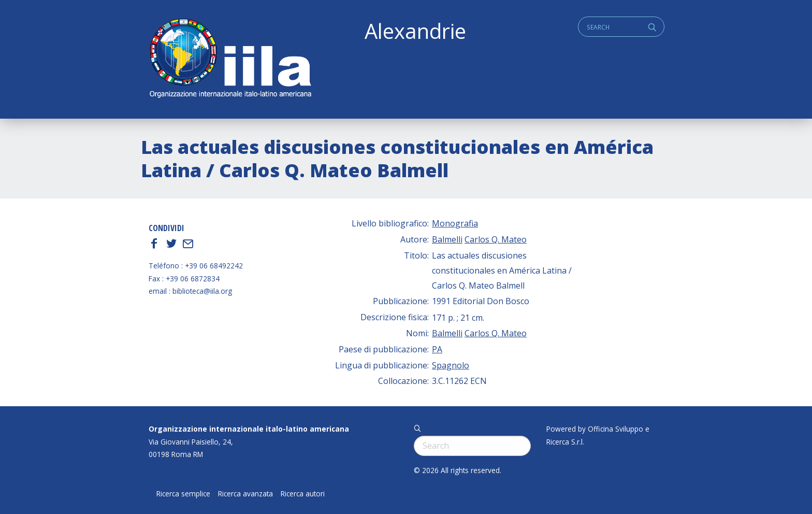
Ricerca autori (303, 494)
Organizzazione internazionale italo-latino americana (249, 429)
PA (437, 349)
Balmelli (447, 239)
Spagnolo (451, 365)
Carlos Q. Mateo (496, 239)
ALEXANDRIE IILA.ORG (230, 59)
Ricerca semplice (183, 494)
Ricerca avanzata (245, 494)
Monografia (455, 223)
